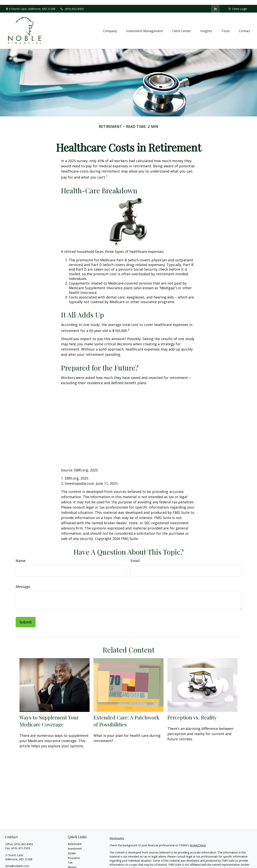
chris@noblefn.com (17, 861)
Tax (70, 858)
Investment (75, 844)
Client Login (238, 4)
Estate (72, 848)
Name (21, 556)
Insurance (74, 853)
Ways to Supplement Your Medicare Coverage (49, 716)
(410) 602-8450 (72, 4)
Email (135, 556)
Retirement (75, 839)
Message (23, 582)
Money (72, 862)
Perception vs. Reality (192, 712)
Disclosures (117, 833)
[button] (110, 26)
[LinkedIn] (215, 4)
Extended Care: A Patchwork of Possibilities (126, 716)
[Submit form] (26, 617)
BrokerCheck (198, 840)
